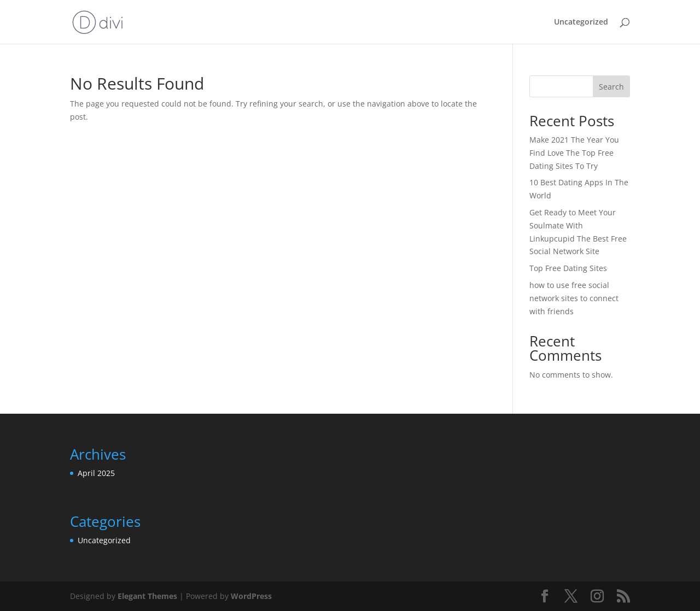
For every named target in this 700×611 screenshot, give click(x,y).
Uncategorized (581, 22)
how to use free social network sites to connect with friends (574, 298)
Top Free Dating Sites (568, 268)
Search (611, 87)
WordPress (251, 596)
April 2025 (96, 473)
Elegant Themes (147, 596)
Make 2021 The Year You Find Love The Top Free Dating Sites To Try (574, 153)
